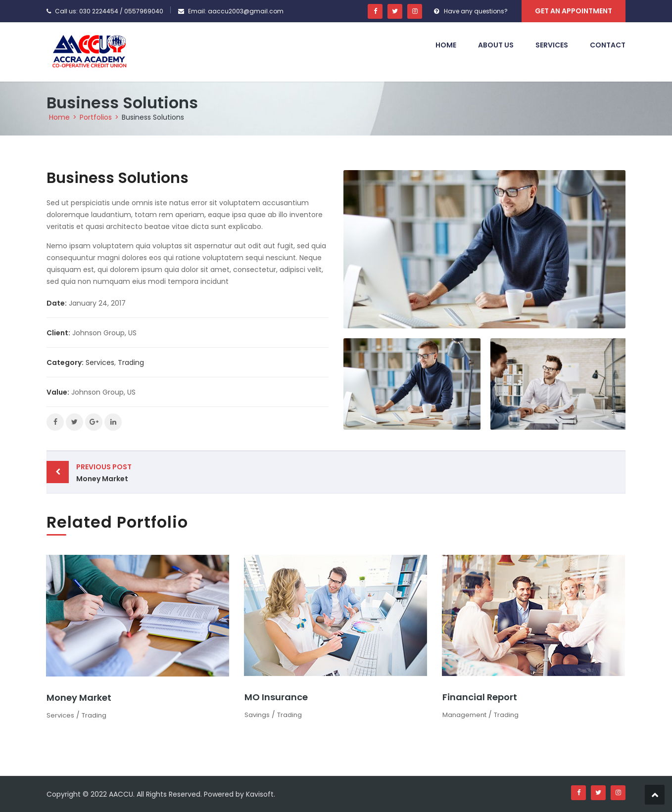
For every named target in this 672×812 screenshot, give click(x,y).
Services (552, 45)
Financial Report (480, 697)
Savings (257, 715)
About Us (496, 45)
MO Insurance (276, 697)
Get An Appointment (574, 11)
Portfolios (96, 117)
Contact (608, 45)
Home (446, 45)
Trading (131, 362)
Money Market (204, 472)
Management (464, 715)
